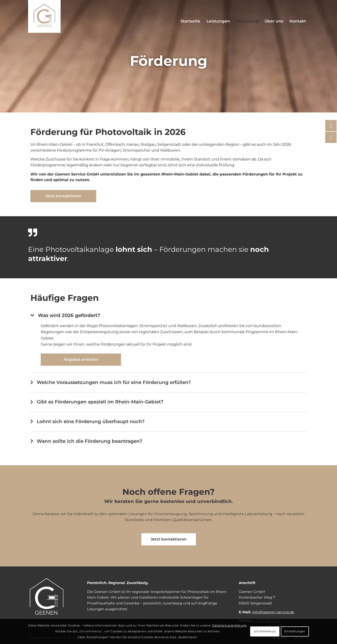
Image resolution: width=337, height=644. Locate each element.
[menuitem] (190, 21)
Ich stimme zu (265, 631)
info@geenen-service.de (273, 612)
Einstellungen (295, 631)
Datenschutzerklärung (229, 625)
